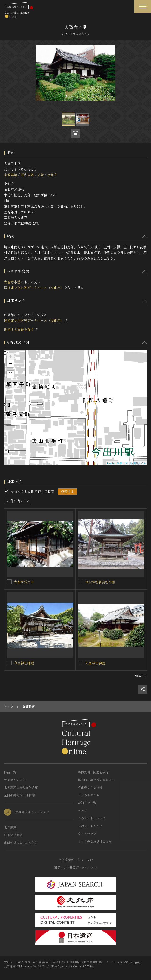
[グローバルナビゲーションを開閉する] (143, 7)
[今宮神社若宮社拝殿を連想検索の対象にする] (80, 582)
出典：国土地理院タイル (131, 463)
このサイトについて (92, 818)
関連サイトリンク (90, 826)
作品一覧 (10, 772)
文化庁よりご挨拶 (90, 787)
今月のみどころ (89, 795)
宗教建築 (11, 175)
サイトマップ (87, 833)
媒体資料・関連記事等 (93, 772)
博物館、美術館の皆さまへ (96, 780)
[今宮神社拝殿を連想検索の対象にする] (9, 663)
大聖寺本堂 (12, 282)
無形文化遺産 (13, 835)
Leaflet (111, 463)
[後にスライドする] (141, 676)
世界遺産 (10, 827)
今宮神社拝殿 (24, 663)
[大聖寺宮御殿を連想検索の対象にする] (80, 663)
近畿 (40, 175)
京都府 (52, 175)
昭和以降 (27, 175)
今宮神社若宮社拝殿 (100, 582)
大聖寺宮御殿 (95, 663)
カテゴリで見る (15, 780)
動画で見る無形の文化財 (21, 843)
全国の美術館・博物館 (19, 795)
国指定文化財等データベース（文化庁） (34, 288)
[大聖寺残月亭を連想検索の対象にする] (9, 582)
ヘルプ (82, 811)
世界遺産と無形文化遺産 (21, 787)
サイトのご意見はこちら (95, 841)
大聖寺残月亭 (24, 582)
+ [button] (11, 357)
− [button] (11, 364)
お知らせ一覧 (87, 803)
